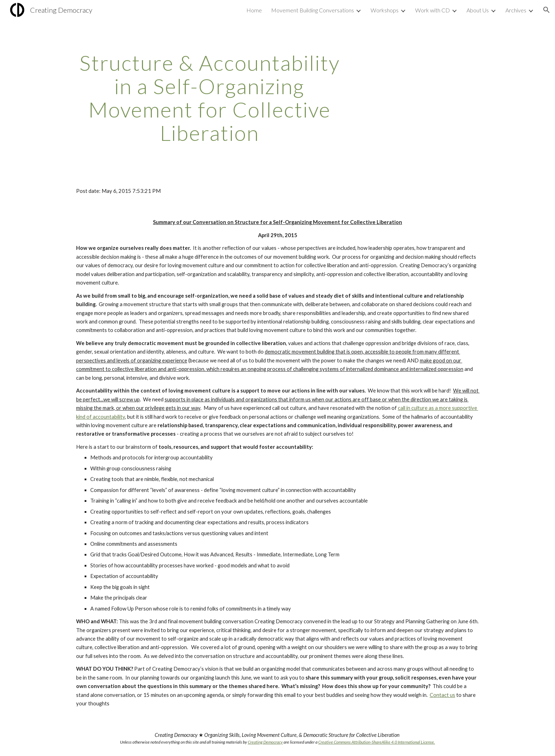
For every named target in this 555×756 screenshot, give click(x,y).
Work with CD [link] (433, 10)
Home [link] (254, 10)
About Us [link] (478, 10)
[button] (547, 10)
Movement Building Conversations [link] (313, 10)
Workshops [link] (385, 10)
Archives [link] (516, 10)
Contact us (442, 695)
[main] (210, 98)
